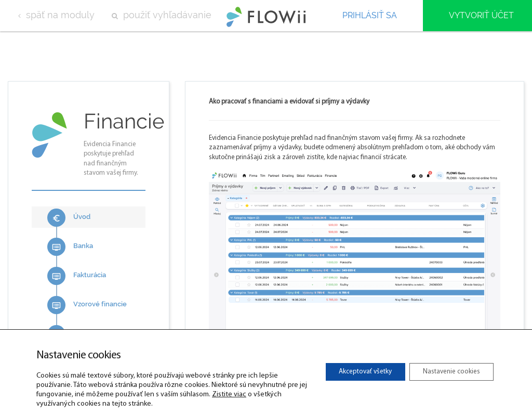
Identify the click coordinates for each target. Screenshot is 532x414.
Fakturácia (77, 276)
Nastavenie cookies (448, 372)
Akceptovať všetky (353, 372)
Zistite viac (250, 394)
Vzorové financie (87, 305)
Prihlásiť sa (370, 15)
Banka (70, 247)
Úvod (69, 218)
